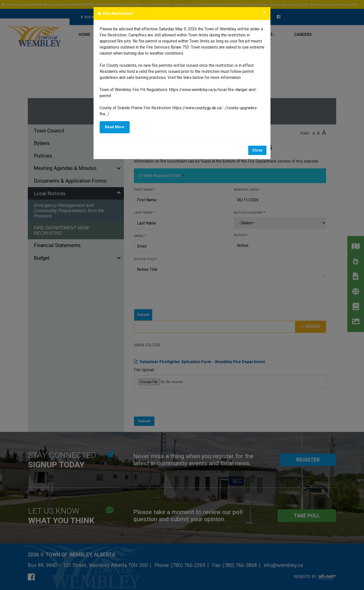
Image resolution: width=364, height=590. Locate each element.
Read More (115, 127)
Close (257, 150)
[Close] (265, 13)
